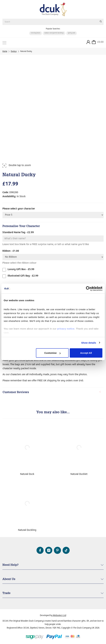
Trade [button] (6, 593)
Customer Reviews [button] (52, 392)
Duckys (14, 51)
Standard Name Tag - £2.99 (18, 233)
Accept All (86, 353)
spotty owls (71, 33)
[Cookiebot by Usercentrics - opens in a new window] (88, 289)
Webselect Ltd (60, 616)
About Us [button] (9, 579)
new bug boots (36, 33)
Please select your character (19, 209)
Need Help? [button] (10, 565)
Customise (52, 353)
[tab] (53, 393)
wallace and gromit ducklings (54, 33)
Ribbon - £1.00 (11, 251)
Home (5, 51)
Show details (89, 343)
